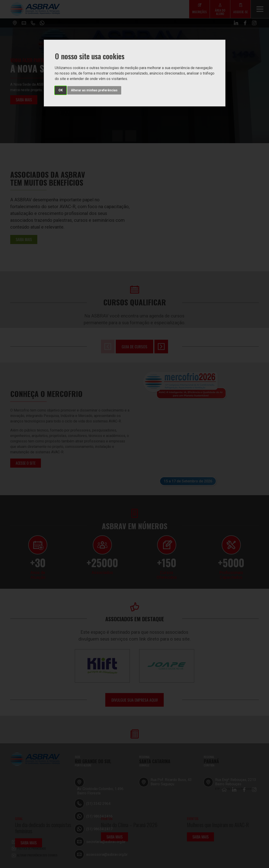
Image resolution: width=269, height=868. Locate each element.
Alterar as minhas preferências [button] (94, 90)
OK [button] (61, 90)
